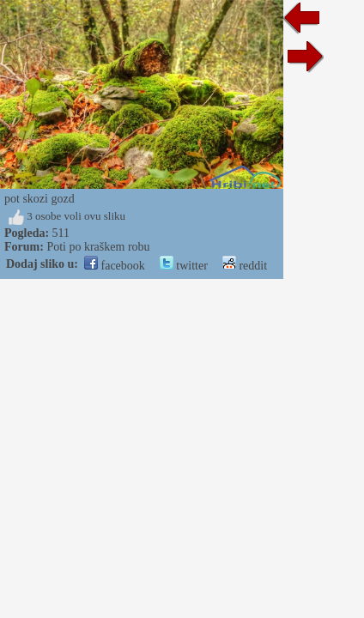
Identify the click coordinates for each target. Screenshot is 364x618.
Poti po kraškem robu (98, 247)
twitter (184, 266)
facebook (115, 266)
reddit (245, 266)
